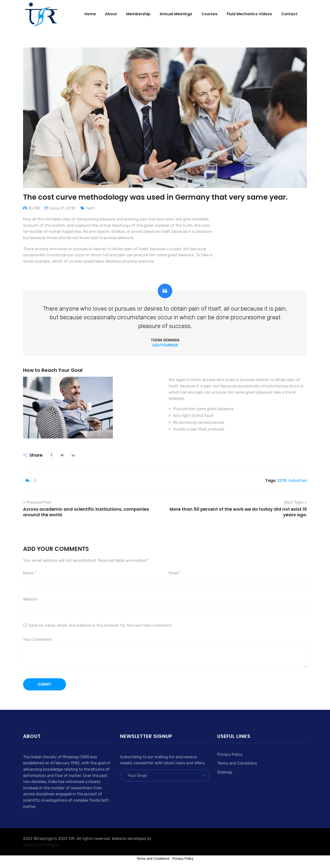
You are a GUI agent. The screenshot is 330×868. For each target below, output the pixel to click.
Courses (209, 14)
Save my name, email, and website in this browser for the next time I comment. (101, 625)
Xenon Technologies (41, 845)
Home (90, 14)
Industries (298, 481)
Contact (289, 14)
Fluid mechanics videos (249, 14)
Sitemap (225, 772)
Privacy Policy (230, 755)
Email (175, 573)
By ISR (34, 208)
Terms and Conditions (237, 763)
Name (30, 573)
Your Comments (38, 639)
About (111, 14)
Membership (138, 14)
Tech (90, 208)
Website (30, 599)
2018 (282, 481)
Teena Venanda (165, 340)
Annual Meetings (176, 14)
